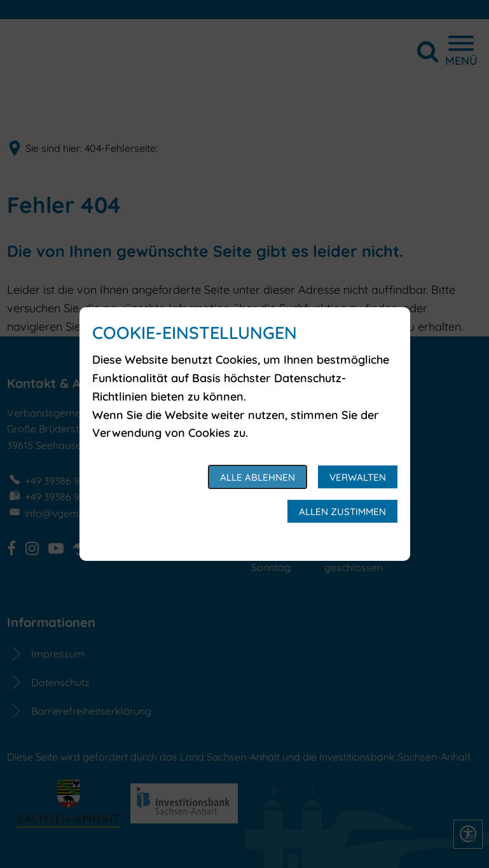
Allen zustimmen (342, 512)
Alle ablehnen (258, 477)
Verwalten (358, 477)
